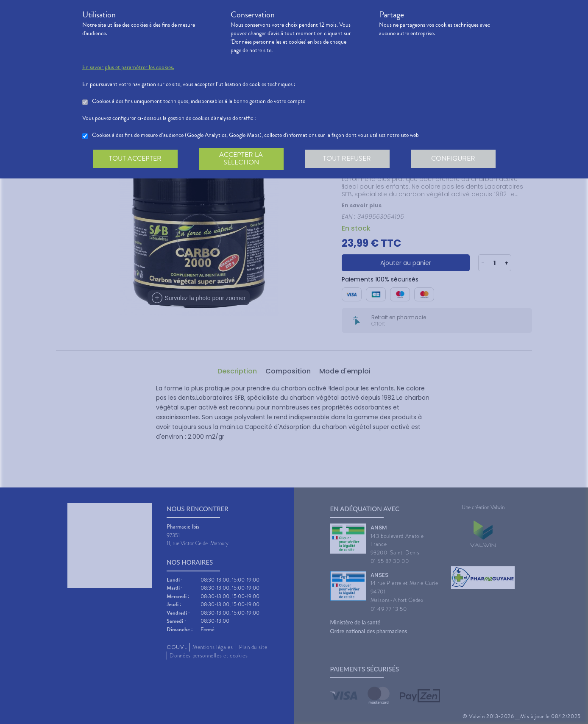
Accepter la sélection (241, 159)
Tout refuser (347, 159)
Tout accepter (135, 159)
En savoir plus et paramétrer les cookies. (128, 67)
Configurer (453, 159)
